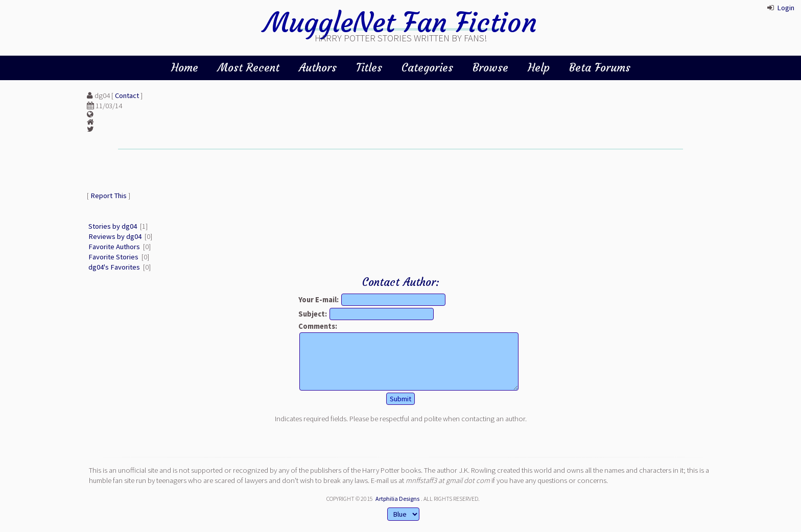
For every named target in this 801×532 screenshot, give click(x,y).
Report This (109, 196)
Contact (127, 95)
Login (786, 8)
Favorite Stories (113, 257)
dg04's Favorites (114, 267)
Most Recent (249, 68)
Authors (318, 68)
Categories (427, 68)
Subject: (313, 314)
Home (185, 68)
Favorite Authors (114, 247)
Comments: (318, 326)
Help (539, 68)
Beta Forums (600, 68)
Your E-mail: (319, 300)
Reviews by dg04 (115, 236)
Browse (490, 68)
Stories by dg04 (113, 226)
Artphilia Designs (397, 499)
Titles (369, 68)
